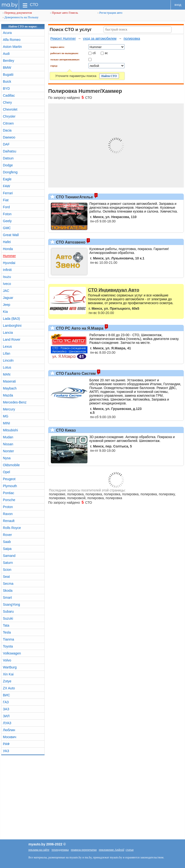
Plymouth (10, 486)
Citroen (8, 123)
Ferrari (8, 193)
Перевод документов (17, 13)
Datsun (8, 158)
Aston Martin (12, 47)
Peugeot (9, 479)
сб (94, 53)
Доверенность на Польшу (21, 17)
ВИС (7, 695)
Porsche (9, 500)
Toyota (8, 646)
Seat (6, 577)
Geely (7, 221)
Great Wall (11, 235)
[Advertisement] (92, 796)
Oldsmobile (11, 465)
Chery (7, 102)
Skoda (8, 591)
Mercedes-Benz (15, 402)
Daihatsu (10, 151)
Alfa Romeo (12, 40)
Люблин (9, 730)
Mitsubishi (10, 430)
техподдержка (60, 850)
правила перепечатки (84, 850)
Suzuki (8, 618)
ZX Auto (9, 688)
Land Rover (12, 340)
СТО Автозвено (70, 242)
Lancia (8, 333)
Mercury (9, 409)
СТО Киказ (65, 430)
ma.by (10, 5)
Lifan (7, 353)
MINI (7, 423)
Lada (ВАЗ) (11, 319)
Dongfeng (10, 172)
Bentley (9, 61)
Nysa (7, 458)
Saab (7, 542)
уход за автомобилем (100, 38)
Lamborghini (12, 326)
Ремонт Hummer (63, 38)
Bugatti (8, 75)
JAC (6, 291)
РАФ (6, 744)
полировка (132, 38)
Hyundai (9, 263)
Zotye (7, 681)
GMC (7, 228)
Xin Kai (8, 674)
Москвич (10, 737)
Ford (6, 207)
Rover (7, 535)
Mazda (8, 395)
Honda (8, 249)
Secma (8, 584)
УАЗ (6, 751)
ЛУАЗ (7, 723)
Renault (9, 521)
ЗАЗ (6, 709)
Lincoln (8, 360)
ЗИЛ (6, 716)
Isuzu (7, 277)
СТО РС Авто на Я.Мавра (79, 328)
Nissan (8, 444)
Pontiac (9, 493)
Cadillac (9, 95)
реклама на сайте (39, 850)
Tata (6, 625)
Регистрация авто (110, 13)
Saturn (8, 563)
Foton (7, 214)
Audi (6, 54)
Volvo (7, 660)
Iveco (7, 284)
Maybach (10, 388)
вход (178, 5)
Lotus (7, 367)
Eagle (7, 179)
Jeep (7, 305)
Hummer (9, 256)
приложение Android (111, 850)
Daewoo (9, 137)
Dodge (8, 165)
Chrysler (9, 116)
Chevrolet (10, 109)
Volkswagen (12, 653)
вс (106, 53)
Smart (7, 598)
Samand (9, 556)
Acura (7, 33)
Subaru (8, 611)
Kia (5, 312)
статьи (129, 850)
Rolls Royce (12, 528)
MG (6, 416)
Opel (7, 472)
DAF (6, 144)
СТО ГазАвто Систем (75, 374)
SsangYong (11, 604)
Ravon (8, 514)
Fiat (6, 200)
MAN (7, 374)
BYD (6, 88)
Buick (7, 82)
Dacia (7, 130)
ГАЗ (6, 702)
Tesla (7, 632)
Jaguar (8, 298)
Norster (8, 451)
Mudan (8, 437)
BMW (7, 68)
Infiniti (7, 270)
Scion (7, 570)
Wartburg (10, 667)
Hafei (7, 242)
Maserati (9, 381)
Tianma (8, 639)
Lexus (7, 346)
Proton (8, 507)
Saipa (7, 549)
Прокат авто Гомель (64, 13)
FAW (7, 186)
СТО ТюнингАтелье (74, 197)
